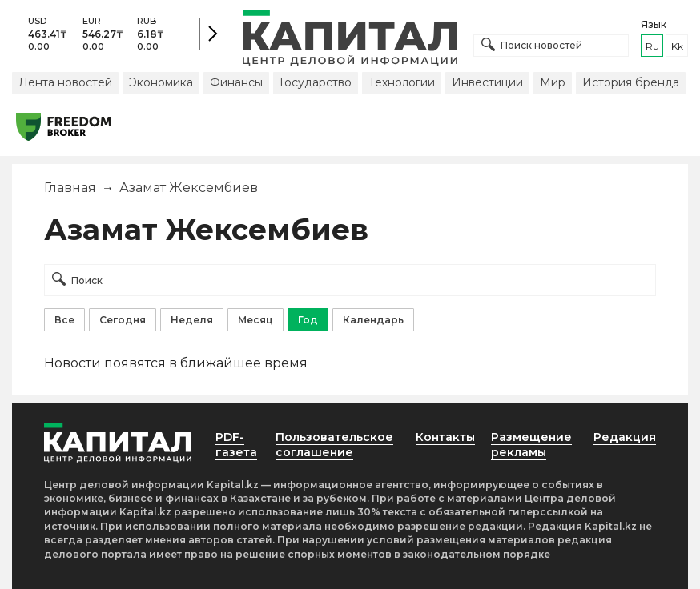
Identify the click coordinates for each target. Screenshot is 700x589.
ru (652, 46)
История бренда (631, 82)
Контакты (445, 437)
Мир (553, 82)
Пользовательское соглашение (334, 445)
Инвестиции (487, 82)
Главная (70, 188)
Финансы (236, 82)
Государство (316, 82)
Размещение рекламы (531, 445)
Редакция (625, 437)
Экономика (161, 82)
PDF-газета (236, 445)
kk (677, 46)
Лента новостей (65, 82)
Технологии (402, 82)
